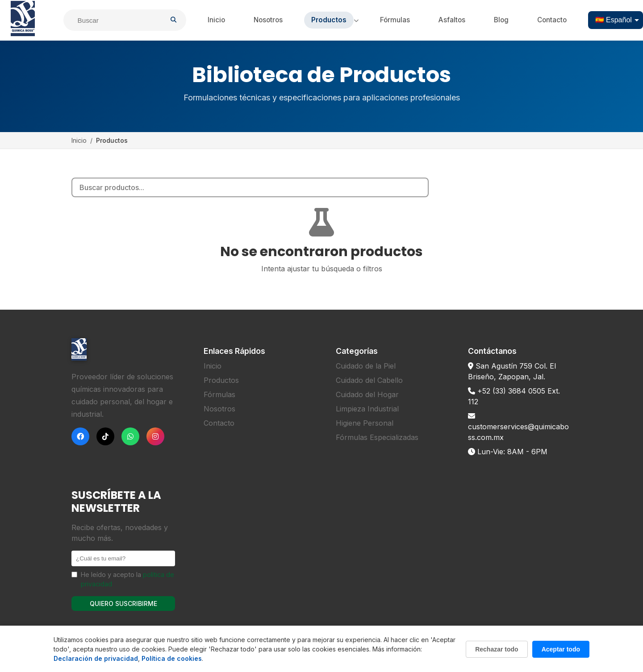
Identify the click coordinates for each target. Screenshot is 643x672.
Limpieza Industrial (367, 409)
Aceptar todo (561, 649)
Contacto (552, 20)
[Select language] (616, 20)
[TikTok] (105, 436)
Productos (329, 20)
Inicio (216, 20)
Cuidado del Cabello (369, 380)
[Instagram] (155, 436)
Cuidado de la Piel (366, 366)
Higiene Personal (365, 423)
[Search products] (250, 187)
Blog (501, 20)
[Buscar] (120, 20)
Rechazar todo (497, 649)
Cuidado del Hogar (367, 394)
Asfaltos (452, 20)
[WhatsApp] (130, 436)
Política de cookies (172, 658)
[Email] (123, 558)
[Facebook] (80, 436)
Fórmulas (395, 20)
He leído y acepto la (127, 579)
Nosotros (268, 20)
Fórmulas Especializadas (377, 437)
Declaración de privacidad (96, 658)
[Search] (422, 187)
